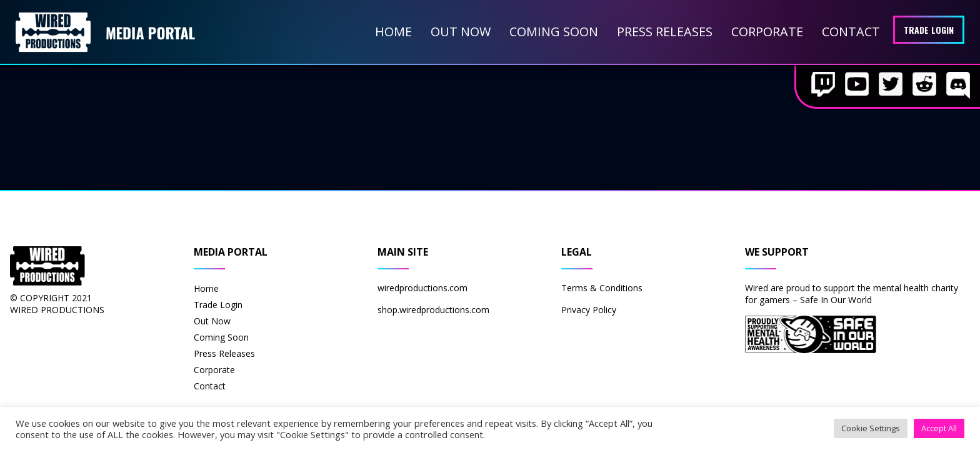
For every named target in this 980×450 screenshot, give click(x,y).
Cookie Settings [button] (871, 428)
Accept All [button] (939, 428)
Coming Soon (554, 32)
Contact (851, 32)
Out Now (461, 32)
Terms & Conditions (602, 288)
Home (393, 32)
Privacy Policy (589, 310)
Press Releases (665, 32)
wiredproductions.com (422, 288)
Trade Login (929, 30)
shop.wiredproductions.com (433, 310)
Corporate (767, 32)
